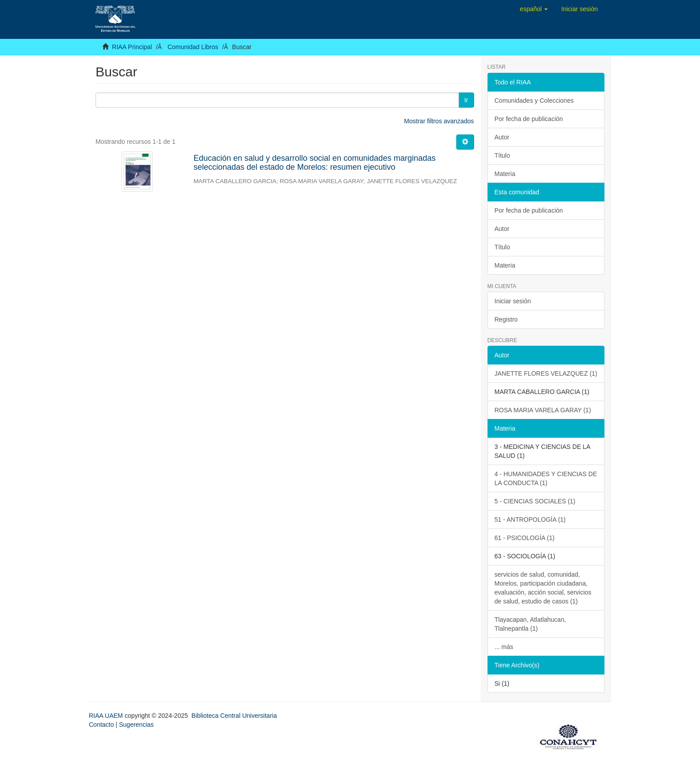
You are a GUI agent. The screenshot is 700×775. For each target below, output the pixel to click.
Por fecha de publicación (529, 119)
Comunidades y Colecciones (534, 101)
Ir (466, 100)
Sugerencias (136, 725)
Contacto (101, 725)
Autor (502, 137)
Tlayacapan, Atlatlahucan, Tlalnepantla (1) (530, 624)
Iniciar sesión (513, 301)
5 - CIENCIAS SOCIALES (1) (535, 501)
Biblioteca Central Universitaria (234, 716)
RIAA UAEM (107, 716)
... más (504, 647)
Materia (505, 174)
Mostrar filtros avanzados (439, 121)
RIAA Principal (132, 47)
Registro (506, 319)
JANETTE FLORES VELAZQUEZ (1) (546, 373)
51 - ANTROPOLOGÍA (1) (530, 519)
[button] (534, 9)
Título (502, 155)
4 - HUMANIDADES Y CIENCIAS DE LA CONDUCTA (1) (546, 478)
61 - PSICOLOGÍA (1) (525, 538)
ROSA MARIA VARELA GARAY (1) (543, 410)
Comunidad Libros (193, 47)
